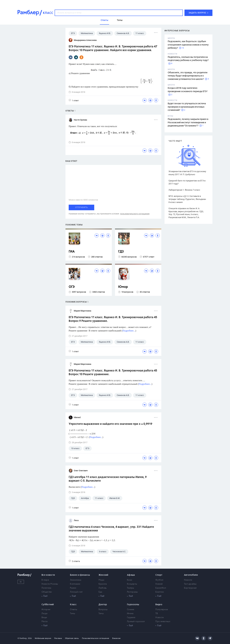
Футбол (159, 580)
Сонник (131, 610)
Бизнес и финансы (80, 575)
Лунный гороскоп (136, 622)
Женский (103, 575)
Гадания (131, 618)
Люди (44, 614)
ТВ (157, 614)
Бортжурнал (190, 588)
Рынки (73, 588)
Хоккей (159, 584)
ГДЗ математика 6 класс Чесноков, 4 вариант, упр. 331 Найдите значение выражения (111, 529)
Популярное (162, 610)
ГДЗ (121, 252)
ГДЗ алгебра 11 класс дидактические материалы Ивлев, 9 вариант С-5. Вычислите (108, 479)
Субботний (48, 605)
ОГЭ (72, 287)
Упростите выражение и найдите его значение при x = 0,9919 (110, 424)
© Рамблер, (22, 638)
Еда (100, 592)
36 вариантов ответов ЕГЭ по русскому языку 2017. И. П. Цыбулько (187, 173)
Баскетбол (161, 588)
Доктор (103, 605)
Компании (75, 584)
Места (45, 622)
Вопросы (103, 610)
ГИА (72, 252)
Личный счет (76, 592)
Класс (73, 605)
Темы (73, 614)
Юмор (123, 287)
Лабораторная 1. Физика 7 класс (184, 190)
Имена (130, 614)
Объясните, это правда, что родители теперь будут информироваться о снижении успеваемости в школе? (188, 76)
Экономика (76, 580)
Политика (46, 588)
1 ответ (74, 100)
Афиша (131, 575)
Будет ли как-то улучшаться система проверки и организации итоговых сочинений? (187, 107)
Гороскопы (133, 605)
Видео (159, 605)
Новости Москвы (50, 584)
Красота (103, 584)
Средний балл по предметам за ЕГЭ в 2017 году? (187, 182)
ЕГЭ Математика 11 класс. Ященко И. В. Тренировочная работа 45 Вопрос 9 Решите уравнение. (113, 319)
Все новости (48, 575)
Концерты (132, 584)
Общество (47, 592)
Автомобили (191, 575)
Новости (188, 580)
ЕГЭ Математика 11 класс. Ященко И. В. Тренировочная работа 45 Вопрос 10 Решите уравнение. (113, 373)
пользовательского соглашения (135, 214)
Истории (46, 610)
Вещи (44, 618)
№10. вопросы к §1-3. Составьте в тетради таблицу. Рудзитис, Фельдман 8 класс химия (187, 199)
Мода (101, 580)
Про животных (163, 622)
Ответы (74, 610)
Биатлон (160, 592)
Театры (131, 588)
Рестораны (132, 592)
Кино (130, 580)
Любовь (103, 588)
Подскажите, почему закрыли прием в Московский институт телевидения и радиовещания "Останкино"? (188, 123)
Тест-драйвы (190, 584)
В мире (45, 580)
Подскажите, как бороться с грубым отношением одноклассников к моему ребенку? (188, 45)
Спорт (159, 575)
